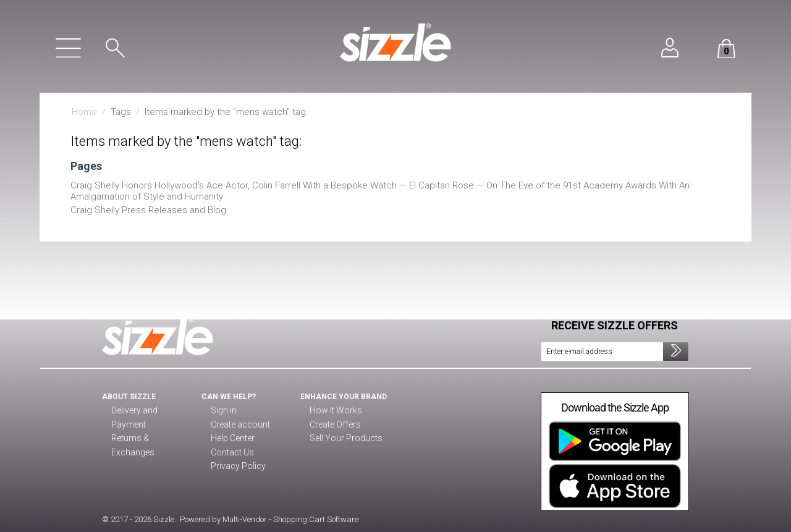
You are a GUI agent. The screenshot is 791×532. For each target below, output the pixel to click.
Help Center (233, 439)
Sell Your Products (343, 439)
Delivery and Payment (150, 411)
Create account (238, 425)
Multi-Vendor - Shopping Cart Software (290, 519)
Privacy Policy (235, 467)
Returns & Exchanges (149, 425)
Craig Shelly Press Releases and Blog (148, 210)
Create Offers (334, 425)
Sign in (222, 411)
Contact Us (230, 453)
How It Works (334, 411)
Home (84, 112)
